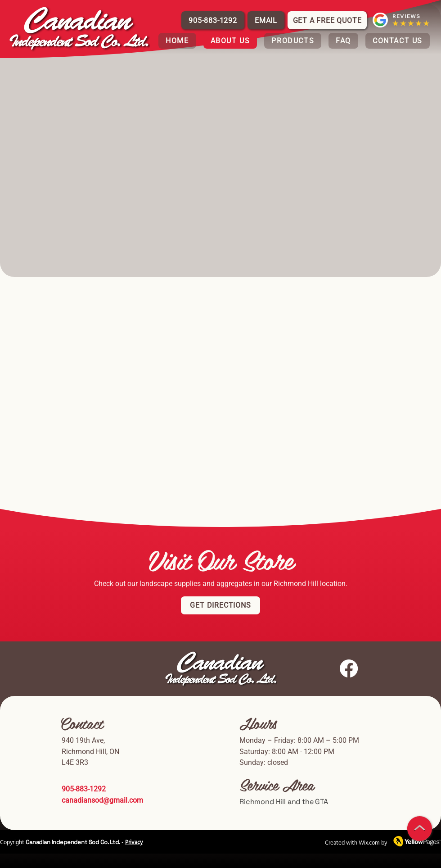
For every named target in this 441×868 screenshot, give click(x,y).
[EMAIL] (266, 20)
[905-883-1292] (213, 20)
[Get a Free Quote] (327, 20)
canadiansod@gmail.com (102, 800)
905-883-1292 (85, 789)
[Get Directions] (220, 605)
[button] (293, 41)
